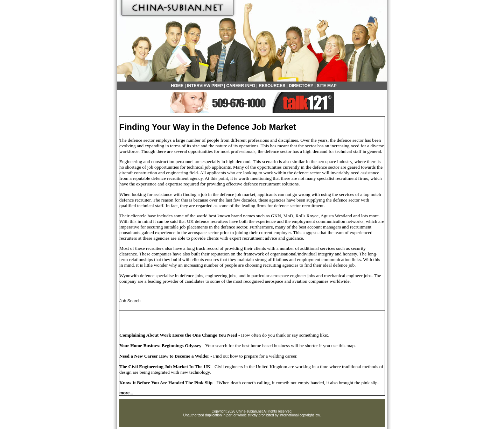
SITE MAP (327, 86)
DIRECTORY (301, 86)
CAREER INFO (241, 86)
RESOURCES (272, 86)
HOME (177, 86)
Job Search (130, 301)
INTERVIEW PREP (205, 86)
